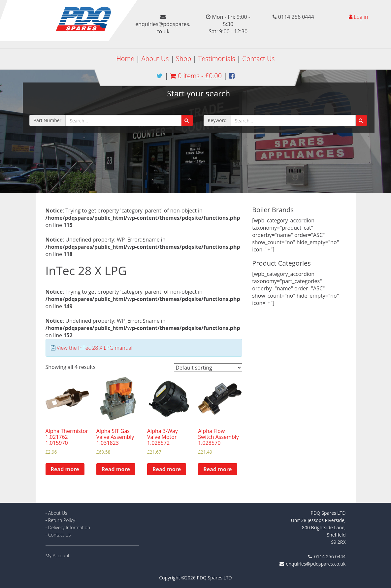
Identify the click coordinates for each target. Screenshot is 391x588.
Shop (183, 59)
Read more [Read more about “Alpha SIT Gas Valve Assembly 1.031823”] (116, 469)
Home (125, 59)
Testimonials (217, 59)
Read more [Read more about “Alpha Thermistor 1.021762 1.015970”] (65, 469)
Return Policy (62, 520)
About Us (155, 59)
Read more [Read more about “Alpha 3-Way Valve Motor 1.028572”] (167, 469)
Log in (361, 17)
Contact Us (258, 59)
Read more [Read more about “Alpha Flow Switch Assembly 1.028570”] (217, 469)
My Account (58, 555)
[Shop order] (208, 368)
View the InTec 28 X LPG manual (95, 348)
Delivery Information (69, 527)
